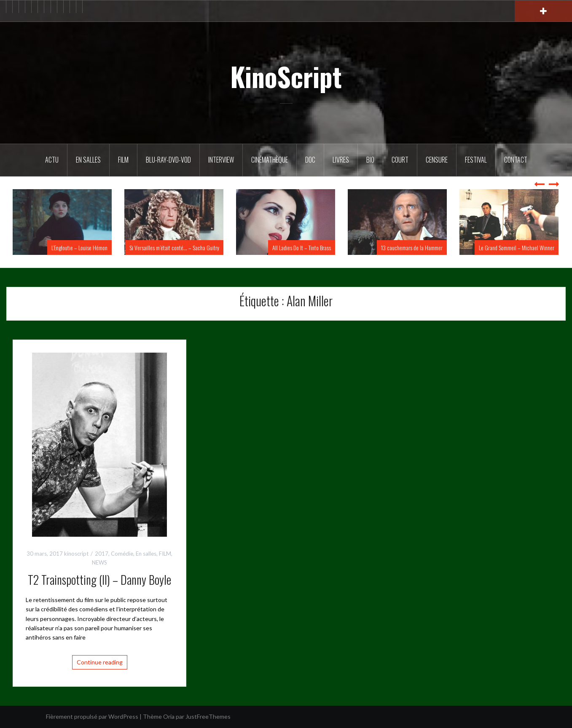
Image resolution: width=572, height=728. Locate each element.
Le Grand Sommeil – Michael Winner (517, 248)
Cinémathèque (270, 160)
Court (400, 160)
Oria (169, 716)
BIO (370, 160)
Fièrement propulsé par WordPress (92, 716)
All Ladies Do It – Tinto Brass (302, 248)
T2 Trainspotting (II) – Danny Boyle (99, 579)
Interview (221, 160)
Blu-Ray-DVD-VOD (168, 160)
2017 (102, 554)
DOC (310, 160)
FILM (123, 160)
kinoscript (76, 554)
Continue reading (100, 662)
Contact (516, 160)
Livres (341, 160)
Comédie (122, 554)
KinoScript (286, 76)
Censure (437, 160)
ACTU (52, 160)
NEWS (99, 562)
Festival (476, 160)
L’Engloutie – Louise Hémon (79, 248)
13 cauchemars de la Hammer (412, 248)
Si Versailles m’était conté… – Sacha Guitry (174, 248)
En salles (88, 160)
